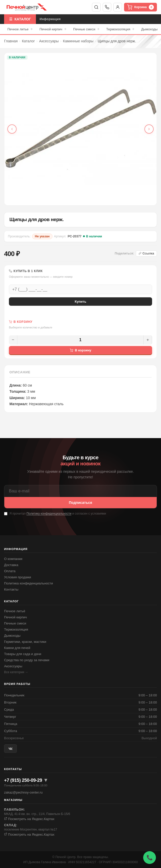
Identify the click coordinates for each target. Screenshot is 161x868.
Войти (118, 7)
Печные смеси (86, 29)
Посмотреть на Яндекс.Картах (29, 819)
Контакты (11, 589)
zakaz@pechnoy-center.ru (23, 792)
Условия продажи (18, 577)
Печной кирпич (53, 29)
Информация (50, 19)
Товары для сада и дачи (23, 654)
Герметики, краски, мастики (25, 642)
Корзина (140, 7)
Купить (80, 302)
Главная (11, 41)
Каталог (28, 41)
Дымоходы (149, 29)
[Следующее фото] (149, 129)
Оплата (10, 571)
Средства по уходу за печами (27, 660)
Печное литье (20, 29)
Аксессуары (49, 41)
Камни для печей (17, 648)
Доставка (11, 565)
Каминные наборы (78, 41)
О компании (13, 559)
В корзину (81, 350)
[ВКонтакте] (10, 749)
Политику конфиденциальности (49, 514)
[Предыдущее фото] (12, 129)
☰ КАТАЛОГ (20, 19)
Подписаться (81, 503)
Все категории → (16, 672)
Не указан (42, 236)
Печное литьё (15, 611)
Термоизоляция (120, 29)
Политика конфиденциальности (29, 583)
